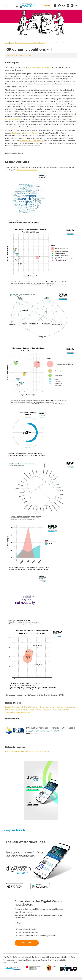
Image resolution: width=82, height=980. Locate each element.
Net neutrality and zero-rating (16, 710)
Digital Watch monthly (27, 932)
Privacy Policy (20, 918)
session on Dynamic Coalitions (40, 67)
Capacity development (13, 707)
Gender (15, 133)
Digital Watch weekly (27, 929)
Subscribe (46, 5)
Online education (36, 710)
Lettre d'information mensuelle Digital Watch (36, 935)
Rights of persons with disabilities (57, 710)
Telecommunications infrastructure (18, 712)
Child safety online (30, 707)
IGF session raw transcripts (27, 170)
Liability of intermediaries (66, 707)
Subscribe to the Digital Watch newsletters (38, 903)
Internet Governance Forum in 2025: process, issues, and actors (28, 751)
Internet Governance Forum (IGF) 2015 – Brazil (30, 43)
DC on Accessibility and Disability (32, 141)
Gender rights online (47, 707)
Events (12, 43)
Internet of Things (30, 133)
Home (7, 43)
